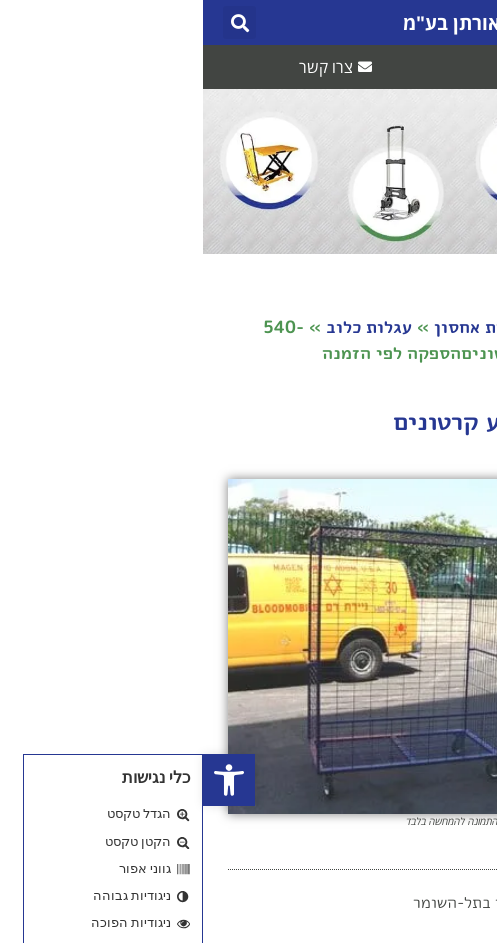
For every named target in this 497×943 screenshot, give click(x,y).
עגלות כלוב (166, 326)
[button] (454, 22)
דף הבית (440, 326)
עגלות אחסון (279, 326)
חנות (368, 326)
